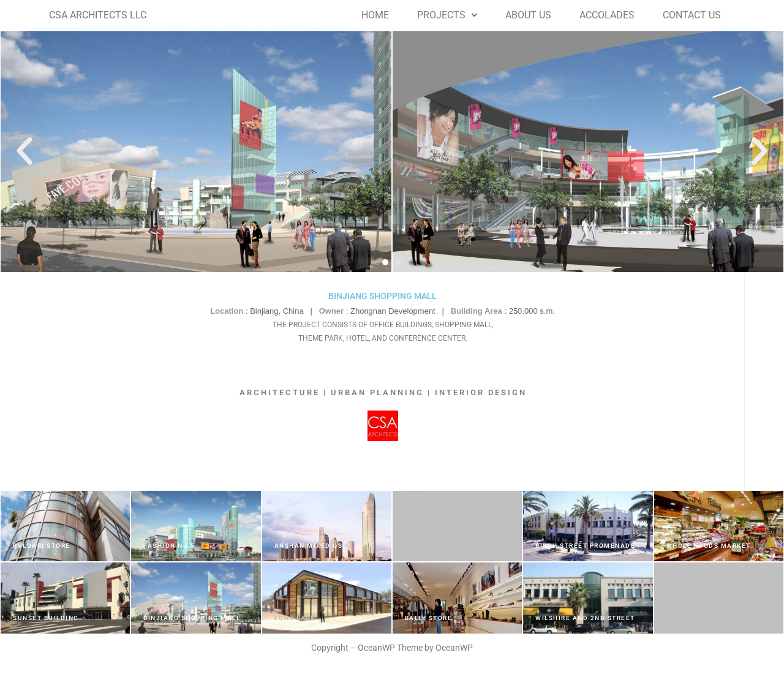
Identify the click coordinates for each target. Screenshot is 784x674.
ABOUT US (528, 15)
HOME (375, 15)
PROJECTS (447, 15)
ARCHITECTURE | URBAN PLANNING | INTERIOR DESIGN (383, 392)
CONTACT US (692, 15)
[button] (447, 15)
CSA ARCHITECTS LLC (98, 15)
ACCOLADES (607, 15)
